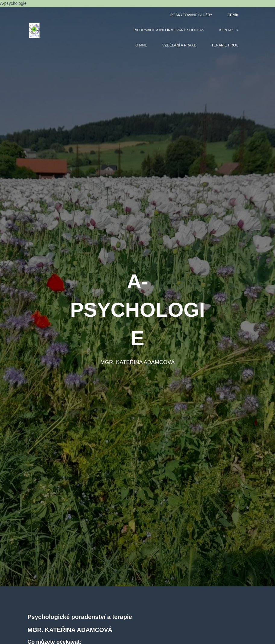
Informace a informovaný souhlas (169, 30)
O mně (141, 45)
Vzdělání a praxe (179, 45)
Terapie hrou (225, 45)
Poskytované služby (191, 15)
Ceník (233, 15)
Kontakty (229, 30)
